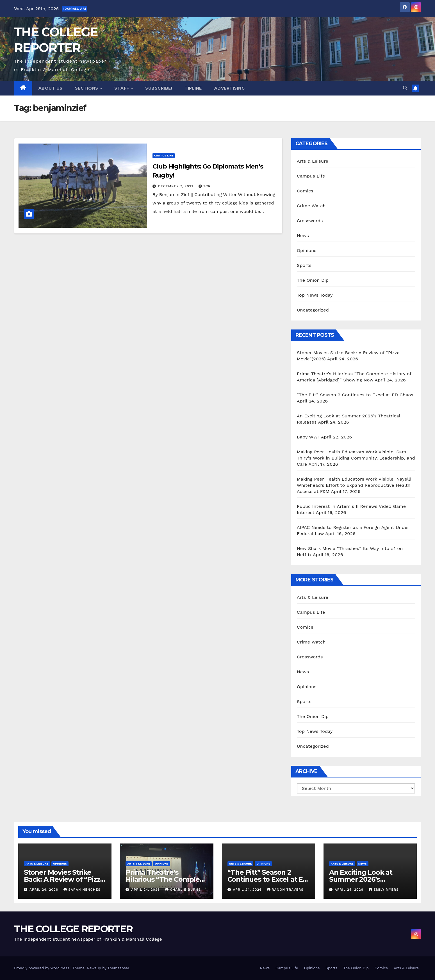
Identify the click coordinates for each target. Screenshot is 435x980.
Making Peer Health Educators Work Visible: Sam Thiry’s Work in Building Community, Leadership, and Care (356, 458)
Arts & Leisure (313, 161)
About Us (51, 88)
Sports (304, 265)
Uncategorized (313, 310)
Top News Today (315, 295)
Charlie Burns (183, 890)
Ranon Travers (285, 890)
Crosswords (310, 221)
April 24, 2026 (45, 890)
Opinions (307, 250)
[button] (405, 88)
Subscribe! (159, 88)
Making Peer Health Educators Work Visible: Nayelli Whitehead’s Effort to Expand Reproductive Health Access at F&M (354, 485)
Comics (305, 191)
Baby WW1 (308, 437)
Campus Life (164, 155)
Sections (87, 88)
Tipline (193, 88)
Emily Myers (384, 890)
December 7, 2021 (176, 186)
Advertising (230, 88)
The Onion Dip (313, 280)
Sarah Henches (82, 890)
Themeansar (118, 968)
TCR (205, 186)
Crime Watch (311, 206)
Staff (122, 88)
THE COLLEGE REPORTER (73, 929)
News (303, 236)
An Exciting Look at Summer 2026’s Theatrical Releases (361, 879)
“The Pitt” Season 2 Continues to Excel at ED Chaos (355, 395)
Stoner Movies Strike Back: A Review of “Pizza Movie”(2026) (64, 879)
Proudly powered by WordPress (42, 968)
